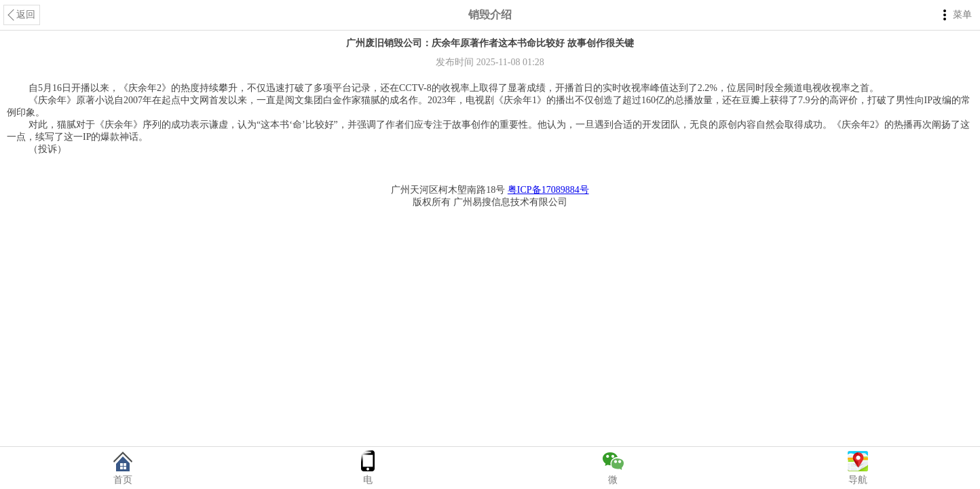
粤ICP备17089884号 (548, 190)
